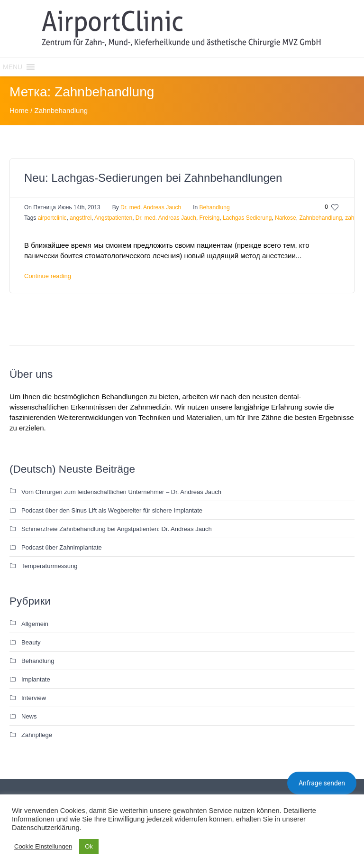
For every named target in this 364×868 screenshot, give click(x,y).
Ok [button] (89, 846)
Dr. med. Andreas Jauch (166, 218)
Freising (210, 218)
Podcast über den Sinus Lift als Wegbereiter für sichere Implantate (112, 510)
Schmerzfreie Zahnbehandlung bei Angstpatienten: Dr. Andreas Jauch (117, 529)
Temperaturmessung (50, 566)
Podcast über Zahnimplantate (62, 547)
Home (19, 110)
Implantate (36, 679)
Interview (34, 698)
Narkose (286, 218)
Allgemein (35, 624)
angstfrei (81, 218)
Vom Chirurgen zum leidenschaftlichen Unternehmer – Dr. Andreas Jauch (121, 492)
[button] (13, 67)
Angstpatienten (113, 218)
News (29, 716)
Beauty (31, 642)
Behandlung (215, 207)
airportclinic (52, 218)
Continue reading (48, 276)
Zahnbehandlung (320, 218)
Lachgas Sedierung (247, 218)
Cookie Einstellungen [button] (43, 846)
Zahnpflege (37, 735)
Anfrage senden (322, 783)
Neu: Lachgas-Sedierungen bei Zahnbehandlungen (153, 178)
